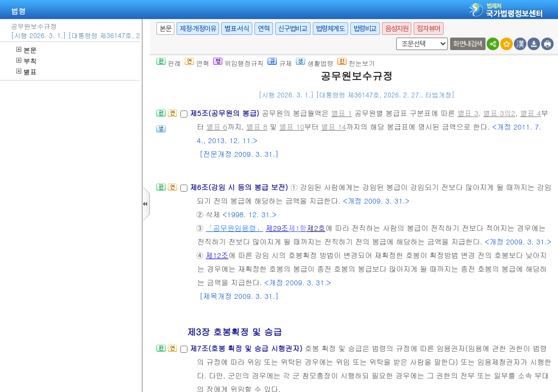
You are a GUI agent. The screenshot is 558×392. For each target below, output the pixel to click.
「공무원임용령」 (235, 228)
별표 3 (468, 113)
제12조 (217, 255)
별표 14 (333, 127)
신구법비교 (293, 29)
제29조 (277, 228)
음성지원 (397, 29)
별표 (26, 72)
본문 (26, 50)
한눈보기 (356, 63)
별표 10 (292, 127)
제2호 (316, 228)
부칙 (26, 61)
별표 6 (217, 127)
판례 (169, 63)
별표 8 (257, 127)
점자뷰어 (428, 29)
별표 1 (342, 113)
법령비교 (365, 29)
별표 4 (530, 113)
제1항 (298, 228)
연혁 (263, 29)
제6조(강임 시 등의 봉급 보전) (240, 187)
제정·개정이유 (198, 29)
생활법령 (315, 63)
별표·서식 (237, 29)
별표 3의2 (499, 113)
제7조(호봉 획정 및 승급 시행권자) (247, 348)
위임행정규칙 (238, 63)
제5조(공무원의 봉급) (226, 113)
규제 (280, 63)
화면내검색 (468, 44)
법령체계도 (330, 29)
